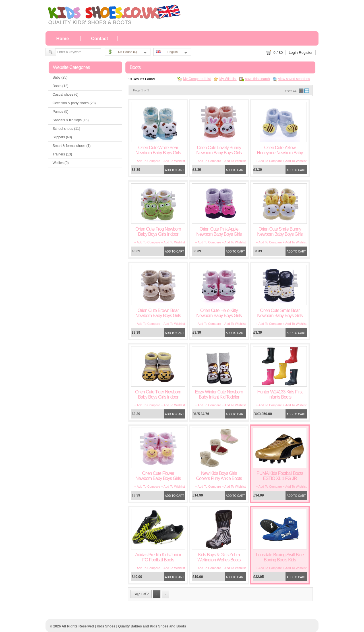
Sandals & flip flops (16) (71, 120)
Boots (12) (60, 86)
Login (293, 53)
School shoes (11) (66, 129)
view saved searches (294, 79)
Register (306, 53)
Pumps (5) (60, 112)
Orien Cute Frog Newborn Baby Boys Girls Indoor (158, 232)
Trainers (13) (62, 154)
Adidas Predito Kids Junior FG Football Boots (158, 557)
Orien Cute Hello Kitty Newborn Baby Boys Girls (219, 313)
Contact (100, 39)
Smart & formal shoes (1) (72, 146)
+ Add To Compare (147, 161)
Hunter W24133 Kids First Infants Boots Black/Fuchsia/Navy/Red (280, 397)
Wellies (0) (61, 163)
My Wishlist (228, 79)
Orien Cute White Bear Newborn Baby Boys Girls (158, 150)
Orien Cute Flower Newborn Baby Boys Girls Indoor (158, 478)
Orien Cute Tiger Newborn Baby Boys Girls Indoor (158, 394)
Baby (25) (60, 77)
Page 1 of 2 (141, 594)
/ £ (278, 53)
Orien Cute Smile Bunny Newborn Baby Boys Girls (280, 232)
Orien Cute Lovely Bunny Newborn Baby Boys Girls (219, 150)
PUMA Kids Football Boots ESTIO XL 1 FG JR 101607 (280, 478)
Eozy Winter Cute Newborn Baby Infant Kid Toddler (219, 394)
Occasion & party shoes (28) (74, 103)
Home (63, 39)
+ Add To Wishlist (173, 161)
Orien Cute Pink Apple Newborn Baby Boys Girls (219, 232)
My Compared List (197, 79)
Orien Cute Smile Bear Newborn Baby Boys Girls (280, 313)
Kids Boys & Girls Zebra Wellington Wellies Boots (219, 557)
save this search (258, 79)
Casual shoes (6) (66, 95)
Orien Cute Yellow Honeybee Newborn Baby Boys (280, 153)
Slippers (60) (62, 137)
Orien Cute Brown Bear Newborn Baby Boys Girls (158, 313)
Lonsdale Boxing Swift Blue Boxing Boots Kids (280, 557)
